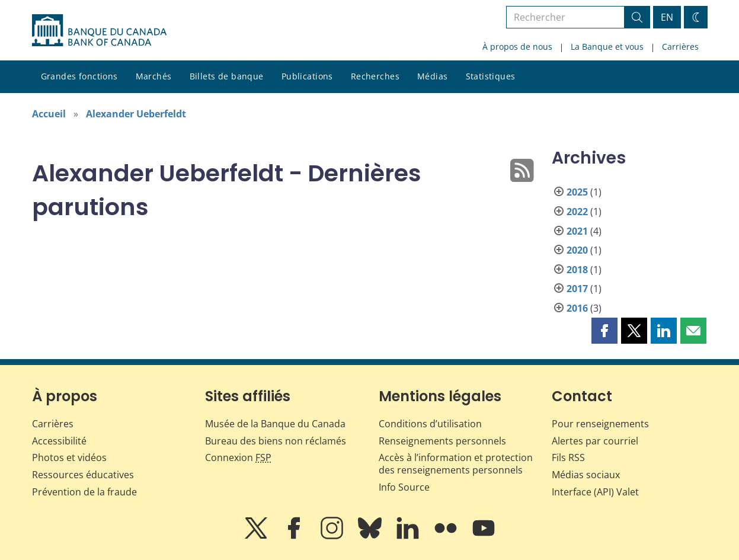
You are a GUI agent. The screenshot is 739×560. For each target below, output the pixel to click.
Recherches (375, 76)
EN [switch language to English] (667, 17)
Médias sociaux (586, 475)
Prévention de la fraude (84, 492)
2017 (577, 289)
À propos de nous (517, 47)
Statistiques (491, 76)
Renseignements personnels (442, 441)
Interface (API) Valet (595, 492)
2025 (577, 192)
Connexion (238, 457)
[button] (604, 331)
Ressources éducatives (83, 475)
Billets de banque (227, 76)
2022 (577, 212)
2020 (577, 250)
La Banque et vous (607, 47)
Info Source (404, 487)
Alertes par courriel (595, 441)
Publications (307, 76)
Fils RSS (568, 457)
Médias (433, 76)
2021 (577, 231)
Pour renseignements (600, 424)
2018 (577, 270)
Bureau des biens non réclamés (276, 441)
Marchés (154, 76)
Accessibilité (59, 441)
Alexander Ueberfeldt (136, 114)
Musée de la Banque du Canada (275, 424)
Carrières (680, 47)
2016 (577, 308)
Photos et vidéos (69, 457)
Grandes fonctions (79, 76)
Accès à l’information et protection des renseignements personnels (456, 464)
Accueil (49, 114)
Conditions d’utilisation (430, 424)
